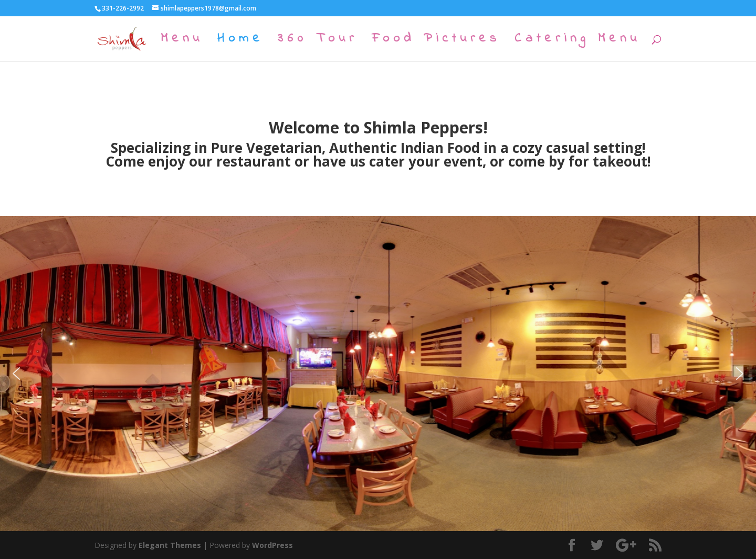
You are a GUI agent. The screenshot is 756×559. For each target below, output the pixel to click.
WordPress (272, 545)
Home (240, 42)
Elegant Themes (170, 545)
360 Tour (318, 42)
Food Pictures (436, 42)
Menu (182, 42)
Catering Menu (577, 42)
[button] (16, 374)
